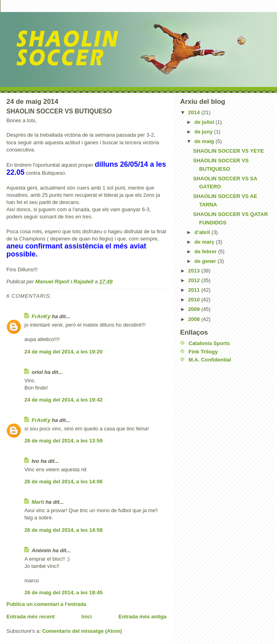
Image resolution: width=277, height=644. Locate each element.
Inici (86, 617)
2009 (195, 309)
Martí (38, 502)
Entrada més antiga (143, 617)
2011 (195, 290)
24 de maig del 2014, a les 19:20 (63, 352)
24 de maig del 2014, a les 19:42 (63, 400)
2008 (195, 319)
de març (205, 242)
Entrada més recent (31, 617)
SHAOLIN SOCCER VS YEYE (228, 151)
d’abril (203, 232)
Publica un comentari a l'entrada (46, 604)
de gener (206, 261)
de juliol (205, 122)
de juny (204, 132)
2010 (195, 300)
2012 (195, 280)
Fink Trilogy (203, 352)
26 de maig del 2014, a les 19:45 (63, 593)
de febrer (206, 251)
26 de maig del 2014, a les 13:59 (63, 441)
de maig (205, 141)
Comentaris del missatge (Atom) (82, 631)
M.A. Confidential (210, 360)
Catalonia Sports (209, 343)
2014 (195, 112)
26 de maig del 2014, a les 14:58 (63, 530)
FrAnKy (41, 316)
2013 (195, 271)
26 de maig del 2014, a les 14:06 (63, 481)
